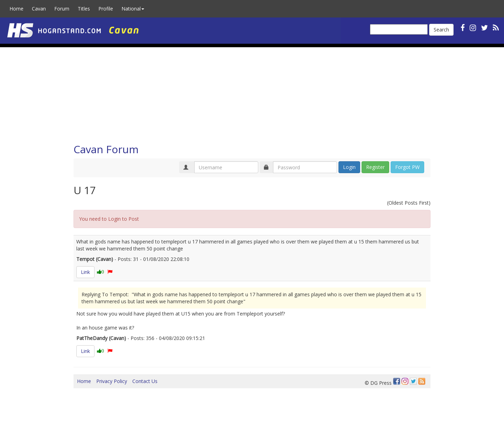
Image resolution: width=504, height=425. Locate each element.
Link (85, 272)
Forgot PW (407, 167)
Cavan (39, 9)
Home (16, 9)
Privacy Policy (112, 381)
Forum (62, 9)
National (133, 9)
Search (441, 30)
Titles (84, 9)
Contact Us (145, 381)
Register (375, 167)
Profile (106, 9)
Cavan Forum (106, 149)
